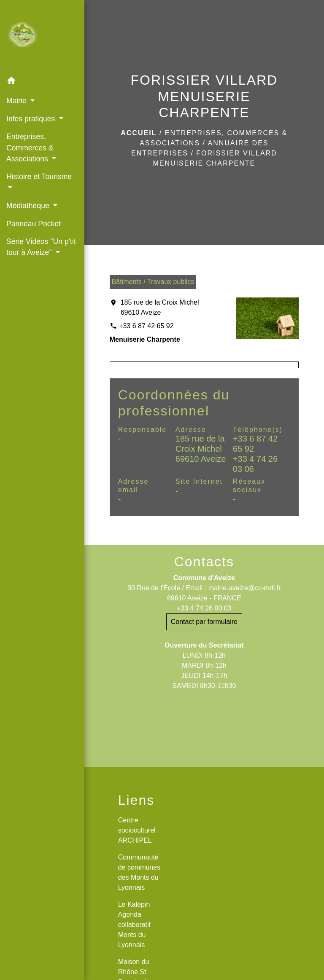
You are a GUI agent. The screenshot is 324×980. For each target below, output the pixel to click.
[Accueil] (42, 36)
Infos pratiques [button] (32, 119)
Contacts (204, 562)
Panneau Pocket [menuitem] (34, 224)
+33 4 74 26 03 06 (255, 464)
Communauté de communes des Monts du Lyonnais (139, 872)
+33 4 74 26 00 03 (204, 608)
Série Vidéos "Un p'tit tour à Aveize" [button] (41, 247)
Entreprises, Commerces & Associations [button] (30, 148)
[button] (42, 82)
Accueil (139, 133)
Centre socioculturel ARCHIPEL (137, 830)
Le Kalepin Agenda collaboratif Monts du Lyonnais (134, 925)
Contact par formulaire (204, 622)
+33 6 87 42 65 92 (146, 326)
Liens (136, 800)
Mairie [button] (18, 101)
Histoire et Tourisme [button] (39, 177)
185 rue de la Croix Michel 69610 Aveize (160, 307)
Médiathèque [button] (29, 206)
